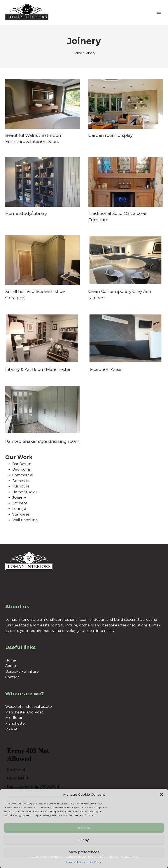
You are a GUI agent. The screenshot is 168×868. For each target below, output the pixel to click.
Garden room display (110, 135)
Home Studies (25, 492)
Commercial (23, 475)
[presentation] (42, 104)
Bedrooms (21, 469)
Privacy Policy (93, 862)
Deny (84, 840)
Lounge (19, 509)
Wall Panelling (25, 520)
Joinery (19, 497)
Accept (84, 828)
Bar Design (22, 464)
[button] (161, 795)
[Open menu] (159, 12)
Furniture (21, 486)
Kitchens (20, 503)
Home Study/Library (26, 213)
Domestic (20, 481)
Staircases (21, 514)
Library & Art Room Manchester (38, 369)
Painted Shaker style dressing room (42, 441)
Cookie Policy (73, 862)
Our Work (19, 457)
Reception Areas (105, 369)
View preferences (84, 852)
